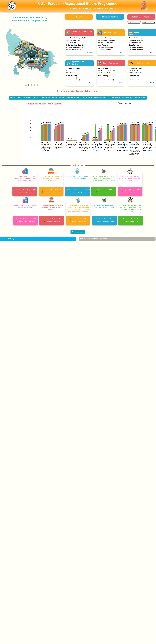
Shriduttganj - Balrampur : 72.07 (26, 221)
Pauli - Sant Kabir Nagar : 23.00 (131, 192)
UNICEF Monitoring (8, 239)
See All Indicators (78, 232)
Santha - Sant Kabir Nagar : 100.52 (26, 190)
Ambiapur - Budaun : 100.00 (105, 219)
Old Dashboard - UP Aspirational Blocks (94, 239)
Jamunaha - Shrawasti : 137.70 (52, 190)
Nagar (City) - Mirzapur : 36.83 (52, 192)
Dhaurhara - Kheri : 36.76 (53, 221)
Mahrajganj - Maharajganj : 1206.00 (131, 190)
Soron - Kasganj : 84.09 (26, 192)
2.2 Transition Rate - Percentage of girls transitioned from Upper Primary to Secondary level (52, 207)
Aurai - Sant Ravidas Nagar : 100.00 (26, 219)
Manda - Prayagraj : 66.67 (78, 192)
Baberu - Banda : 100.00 (105, 190)
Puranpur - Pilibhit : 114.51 (79, 219)
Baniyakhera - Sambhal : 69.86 (132, 219)
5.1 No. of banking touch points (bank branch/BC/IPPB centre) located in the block (130, 178)
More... (122, 52)
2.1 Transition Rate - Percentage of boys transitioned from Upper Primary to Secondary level (51, 178)
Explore (90, 52)
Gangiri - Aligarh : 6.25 (132, 221)
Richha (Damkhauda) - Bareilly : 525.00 (79, 190)
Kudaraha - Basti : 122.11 (53, 219)
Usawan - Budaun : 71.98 (79, 221)
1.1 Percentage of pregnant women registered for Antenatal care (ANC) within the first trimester (25, 178)
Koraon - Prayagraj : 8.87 (105, 192)
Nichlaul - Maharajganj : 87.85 (105, 221)
